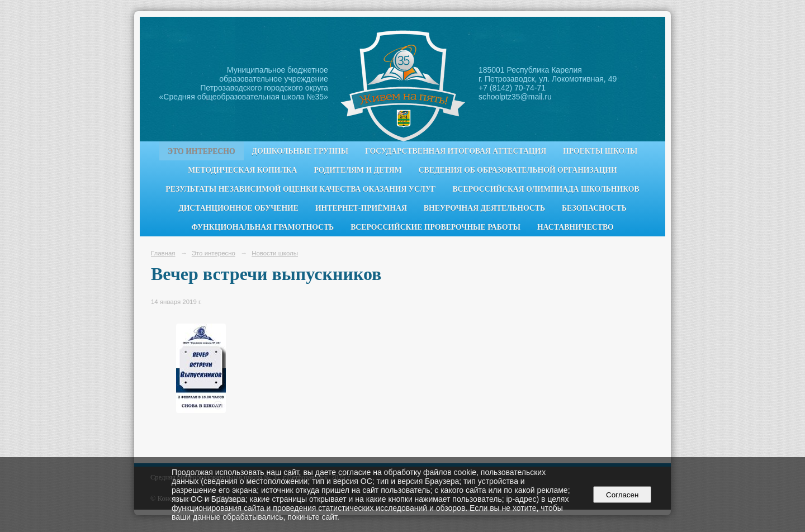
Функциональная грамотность (262, 227)
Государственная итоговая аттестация (456, 151)
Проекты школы (600, 151)
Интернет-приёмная (361, 208)
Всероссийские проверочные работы (435, 227)
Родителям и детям (357, 170)
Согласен (622, 495)
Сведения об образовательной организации (518, 170)
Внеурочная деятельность (484, 208)
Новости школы (275, 253)
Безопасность (594, 208)
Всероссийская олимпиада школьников (546, 189)
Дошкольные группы (300, 151)
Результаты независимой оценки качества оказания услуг (300, 189)
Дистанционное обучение (238, 208)
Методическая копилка (242, 170)
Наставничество (576, 227)
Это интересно (202, 151)
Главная (163, 253)
